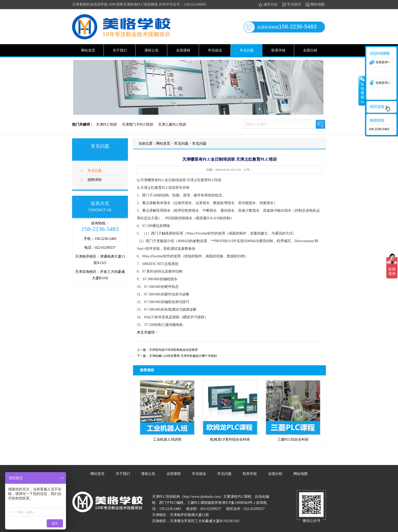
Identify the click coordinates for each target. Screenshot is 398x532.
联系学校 (278, 50)
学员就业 (215, 50)
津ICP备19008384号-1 (238, 503)
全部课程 (183, 50)
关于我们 (120, 50)
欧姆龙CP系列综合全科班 (230, 439)
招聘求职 (95, 180)
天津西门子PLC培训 (138, 124)
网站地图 (315, 5)
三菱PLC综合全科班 (293, 439)
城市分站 (268, 5)
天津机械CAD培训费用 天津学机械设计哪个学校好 (183, 356)
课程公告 (152, 50)
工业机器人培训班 (167, 439)
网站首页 (88, 50)
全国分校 (310, 50)
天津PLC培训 (106, 124)
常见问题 (247, 50)
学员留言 (291, 5)
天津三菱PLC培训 (172, 124)
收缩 (362, 91)
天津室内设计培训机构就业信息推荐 (173, 350)
